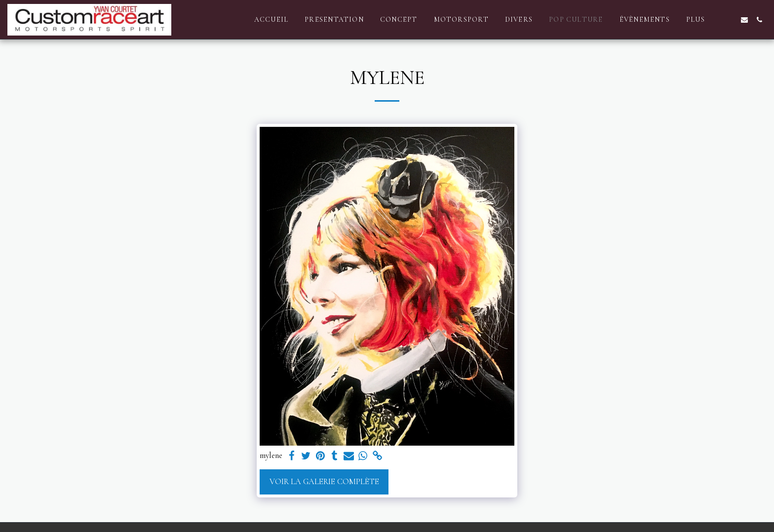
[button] (730, 20)
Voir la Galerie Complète (324, 482)
